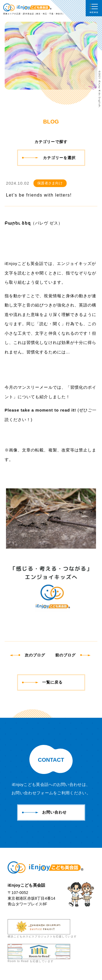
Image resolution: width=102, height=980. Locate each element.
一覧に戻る (42, 682)
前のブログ (72, 655)
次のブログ (28, 655)
